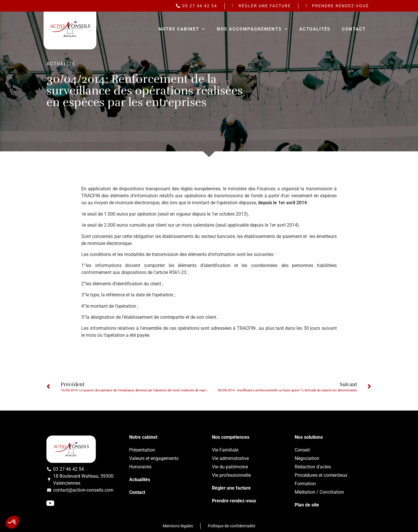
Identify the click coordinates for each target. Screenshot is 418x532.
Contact (354, 29)
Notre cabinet (182, 29)
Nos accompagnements (252, 29)
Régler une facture (231, 488)
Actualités (315, 29)
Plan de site (307, 505)
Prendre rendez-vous (234, 501)
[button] (12, 522)
